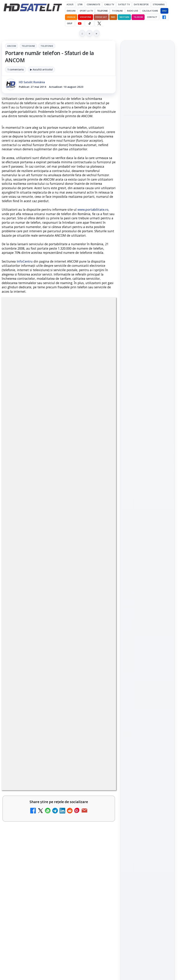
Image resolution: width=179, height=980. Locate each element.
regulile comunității (59, 468)
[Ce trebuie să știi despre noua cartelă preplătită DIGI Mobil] (101, 877)
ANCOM (12, 46)
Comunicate (93, 4)
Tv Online (117, 11)
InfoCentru (25, 261)
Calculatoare (150, 11)
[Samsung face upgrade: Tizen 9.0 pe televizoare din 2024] (101, 911)
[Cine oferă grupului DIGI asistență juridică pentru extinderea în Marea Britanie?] (148, 102)
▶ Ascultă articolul (41, 69)
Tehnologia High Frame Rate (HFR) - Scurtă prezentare (48, 725)
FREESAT (141, 553)
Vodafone (85, 17)
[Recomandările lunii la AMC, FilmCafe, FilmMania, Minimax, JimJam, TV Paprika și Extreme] (101, 841)
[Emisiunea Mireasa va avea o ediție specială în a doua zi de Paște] (101, 622)
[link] (59, 587)
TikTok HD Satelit (148, 487)
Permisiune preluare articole (148, 595)
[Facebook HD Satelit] (164, 17)
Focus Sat (101, 17)
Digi (128, 553)
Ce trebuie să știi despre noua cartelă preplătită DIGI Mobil (50, 870)
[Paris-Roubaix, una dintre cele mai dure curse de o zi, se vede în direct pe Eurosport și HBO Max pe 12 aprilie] (148, 202)
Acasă (70, 4)
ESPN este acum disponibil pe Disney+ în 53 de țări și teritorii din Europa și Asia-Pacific (50, 650)
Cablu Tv (109, 4)
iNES (113, 17)
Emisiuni (71, 11)
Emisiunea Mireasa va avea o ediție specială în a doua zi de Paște (48, 614)
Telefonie (102, 11)
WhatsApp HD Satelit (148, 467)
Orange (71, 17)
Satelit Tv (124, 4)
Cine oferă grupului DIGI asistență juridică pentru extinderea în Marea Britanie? (147, 79)
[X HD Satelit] (99, 23)
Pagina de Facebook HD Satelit (148, 441)
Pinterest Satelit (148, 507)
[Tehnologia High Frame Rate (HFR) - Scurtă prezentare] (101, 733)
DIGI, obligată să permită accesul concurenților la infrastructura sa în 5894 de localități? (49, 580)
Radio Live (133, 11)
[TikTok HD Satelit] (89, 23)
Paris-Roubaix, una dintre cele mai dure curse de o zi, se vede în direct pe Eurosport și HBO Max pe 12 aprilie (146, 176)
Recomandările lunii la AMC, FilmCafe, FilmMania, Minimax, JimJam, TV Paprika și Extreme (50, 835)
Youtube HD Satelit (148, 477)
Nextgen (124, 17)
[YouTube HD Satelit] (80, 23)
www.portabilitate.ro (93, 209)
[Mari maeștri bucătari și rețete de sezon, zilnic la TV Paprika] (101, 766)
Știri (80, 4)
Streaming (159, 4)
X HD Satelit (148, 497)
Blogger (118, 939)
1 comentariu (16, 69)
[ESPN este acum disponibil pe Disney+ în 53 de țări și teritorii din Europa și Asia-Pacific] (101, 656)
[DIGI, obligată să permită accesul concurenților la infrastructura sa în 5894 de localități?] (101, 585)
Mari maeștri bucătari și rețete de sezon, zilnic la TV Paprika (47, 759)
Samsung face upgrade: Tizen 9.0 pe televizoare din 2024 (49, 903)
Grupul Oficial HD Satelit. (39, 478)
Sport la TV (86, 11)
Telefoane (28, 46)
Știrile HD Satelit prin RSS (148, 518)
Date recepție (141, 4)
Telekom (138, 17)
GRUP (70, 23)
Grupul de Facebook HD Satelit (148, 455)
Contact (152, 17)
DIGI (164, 11)
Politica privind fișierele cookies (148, 607)
